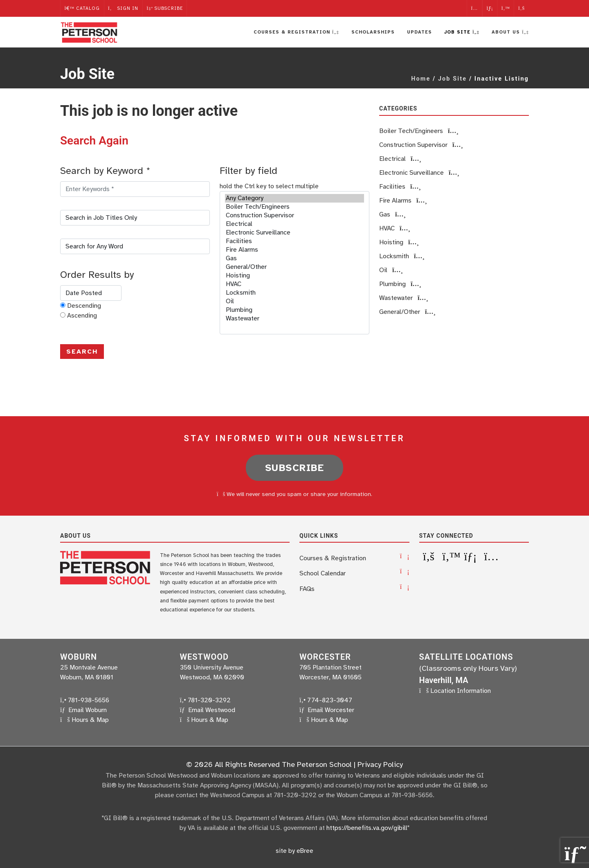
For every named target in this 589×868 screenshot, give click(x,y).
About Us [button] (510, 32)
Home (421, 79)
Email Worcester (331, 710)
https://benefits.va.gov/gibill (367, 827)
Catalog (82, 8)
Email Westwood (212, 710)
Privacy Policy (380, 764)
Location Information (461, 690)
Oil (294, 301)
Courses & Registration (333, 558)
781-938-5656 (85, 700)
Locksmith (294, 293)
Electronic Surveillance (294, 233)
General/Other (294, 267)
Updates (419, 32)
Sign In (124, 8)
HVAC (294, 284)
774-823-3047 (326, 700)
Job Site (452, 79)
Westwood (205, 656)
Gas (294, 258)
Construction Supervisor (294, 215)
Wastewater (294, 319)
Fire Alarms (294, 250)
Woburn (79, 656)
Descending (84, 306)
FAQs (307, 588)
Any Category (294, 198)
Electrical (294, 224)
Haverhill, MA (444, 680)
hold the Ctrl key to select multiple (269, 186)
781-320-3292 (205, 700)
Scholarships (373, 32)
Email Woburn (88, 710)
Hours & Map (90, 719)
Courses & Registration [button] (296, 32)
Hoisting (294, 276)
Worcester (325, 656)
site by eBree (294, 850)
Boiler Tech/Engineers (294, 207)
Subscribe (166, 8)
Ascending (82, 316)
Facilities (294, 241)
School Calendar (323, 573)
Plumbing (294, 310)
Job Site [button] (462, 32)
